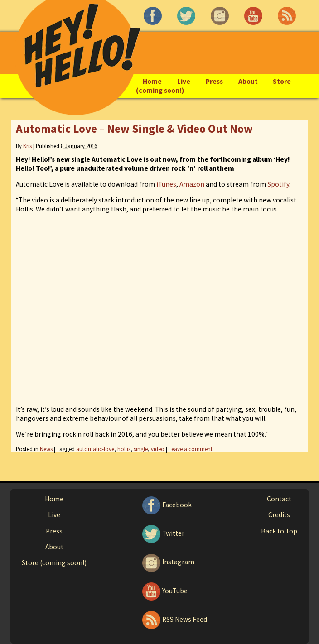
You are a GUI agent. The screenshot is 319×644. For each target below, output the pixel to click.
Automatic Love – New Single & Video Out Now (134, 129)
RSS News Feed (174, 619)
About (248, 81)
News (46, 449)
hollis (124, 449)
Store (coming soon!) (54, 563)
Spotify (278, 184)
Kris (27, 146)
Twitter (162, 533)
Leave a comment (191, 449)
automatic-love (95, 449)
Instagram (167, 562)
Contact (279, 499)
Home (152, 81)
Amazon (192, 184)
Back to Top (279, 531)
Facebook (166, 505)
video (158, 449)
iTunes (166, 184)
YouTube (164, 591)
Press (214, 81)
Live (184, 81)
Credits (279, 515)
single (141, 449)
